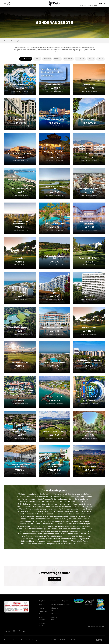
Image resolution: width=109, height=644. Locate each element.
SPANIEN (57, 59)
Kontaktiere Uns (43, 613)
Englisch (65, 601)
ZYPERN (91, 59)
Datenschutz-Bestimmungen (30, 640)
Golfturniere (55, 614)
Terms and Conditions (11, 640)
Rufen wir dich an (42, 624)
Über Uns (42, 605)
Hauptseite (42, 601)
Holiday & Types (54, 619)
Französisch (66, 605)
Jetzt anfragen (42, 619)
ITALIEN (101, 59)
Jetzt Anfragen (54, 579)
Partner (41, 608)
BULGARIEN (80, 59)
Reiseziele (54, 601)
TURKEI (37, 59)
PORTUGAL (68, 59)
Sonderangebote (55, 605)
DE (100, 4)
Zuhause (7, 41)
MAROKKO (47, 59)
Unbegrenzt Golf (54, 609)
